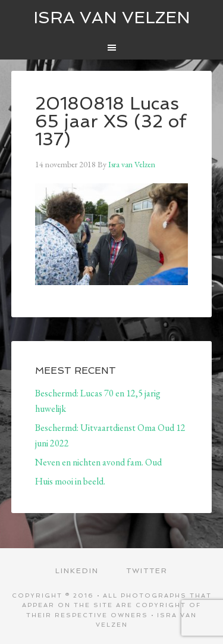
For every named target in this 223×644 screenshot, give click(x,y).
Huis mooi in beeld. (70, 481)
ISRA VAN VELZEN (112, 18)
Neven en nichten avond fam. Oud (98, 462)
